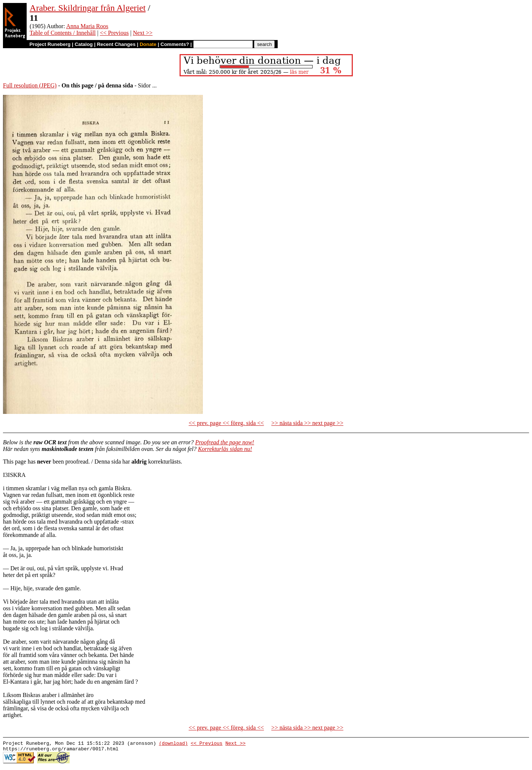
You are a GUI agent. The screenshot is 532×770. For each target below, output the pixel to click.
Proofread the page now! (225, 442)
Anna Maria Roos (87, 26)
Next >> (143, 33)
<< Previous (114, 33)
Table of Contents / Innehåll (63, 33)
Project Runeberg (50, 44)
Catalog (84, 44)
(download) (173, 744)
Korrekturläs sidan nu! (225, 449)
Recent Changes (116, 44)
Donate (148, 44)
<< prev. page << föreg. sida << (226, 423)
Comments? (175, 44)
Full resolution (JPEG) (30, 85)
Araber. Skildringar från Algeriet (88, 8)
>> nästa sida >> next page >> (307, 423)
